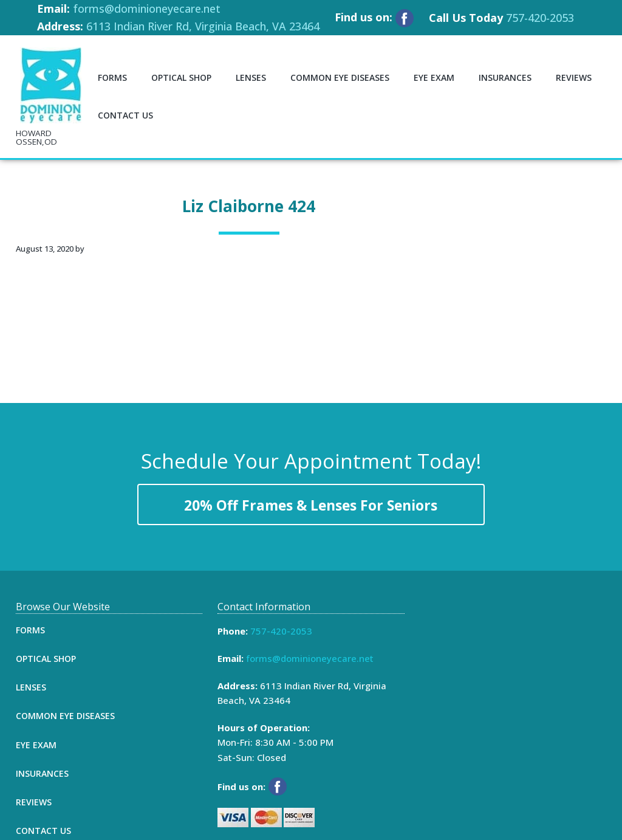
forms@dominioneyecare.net (147, 9)
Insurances (42, 773)
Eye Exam (36, 745)
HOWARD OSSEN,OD (36, 137)
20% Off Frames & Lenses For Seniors (311, 505)
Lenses (31, 687)
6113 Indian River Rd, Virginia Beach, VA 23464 (203, 26)
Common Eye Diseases (65, 716)
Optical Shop (46, 659)
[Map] (513, 692)
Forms (30, 630)
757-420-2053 (540, 18)
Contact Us (43, 831)
